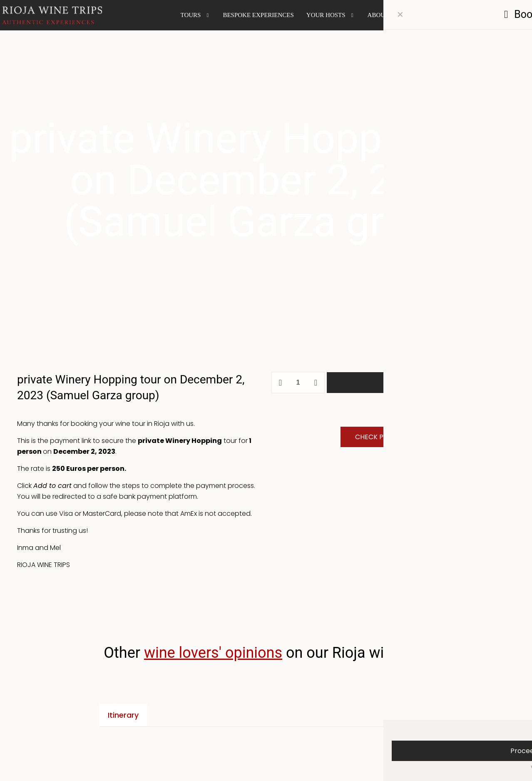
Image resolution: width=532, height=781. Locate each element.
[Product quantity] (298, 383)
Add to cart (421, 382)
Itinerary (123, 715)
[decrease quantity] (280, 383)
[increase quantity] (316, 383)
